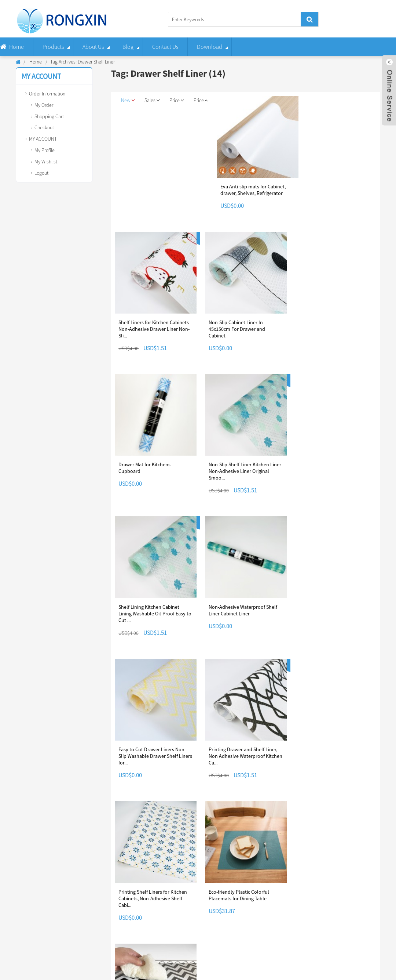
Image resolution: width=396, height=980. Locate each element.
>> (134, 793)
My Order (44, 105)
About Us (93, 47)
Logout (41, 173)
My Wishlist (46, 162)
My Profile (45, 150)
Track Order (84, 870)
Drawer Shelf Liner (258, 968)
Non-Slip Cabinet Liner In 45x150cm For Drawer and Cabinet (236, 328)
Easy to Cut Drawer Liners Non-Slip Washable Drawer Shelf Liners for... (155, 612)
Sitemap (260, 958)
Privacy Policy (220, 893)
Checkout (44, 127)
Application (16, 893)
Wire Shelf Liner (362, 968)
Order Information (47, 94)
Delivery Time (153, 870)
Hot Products (236, 958)
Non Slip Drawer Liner (316, 970)
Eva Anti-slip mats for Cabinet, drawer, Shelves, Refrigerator (256, 189)
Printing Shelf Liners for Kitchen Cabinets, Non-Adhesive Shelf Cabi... (332, 612)
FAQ (8, 904)
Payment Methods (157, 882)
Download (210, 47)
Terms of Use (220, 904)
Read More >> (283, 890)
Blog (128, 47)
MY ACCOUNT (43, 139)
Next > (124, 793)
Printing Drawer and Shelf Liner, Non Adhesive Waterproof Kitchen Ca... (245, 612)
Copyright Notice (223, 870)
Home (16, 47)
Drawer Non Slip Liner (78, 969)
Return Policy (152, 893)
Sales (153, 101)
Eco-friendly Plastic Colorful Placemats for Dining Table (149, 751)
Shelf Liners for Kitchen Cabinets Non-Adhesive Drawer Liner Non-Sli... (154, 328)
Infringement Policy (226, 882)
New (128, 101)
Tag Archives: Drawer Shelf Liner (82, 62)
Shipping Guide (155, 904)
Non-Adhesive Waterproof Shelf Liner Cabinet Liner (332, 467)
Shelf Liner (25, 968)
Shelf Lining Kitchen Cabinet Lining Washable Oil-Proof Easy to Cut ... (245, 470)
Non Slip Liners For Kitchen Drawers (165, 969)
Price (179, 101)
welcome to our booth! (293, 872)
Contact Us (165, 47)
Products (53, 47)
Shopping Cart (49, 116)
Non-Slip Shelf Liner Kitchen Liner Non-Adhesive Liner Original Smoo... (155, 470)
